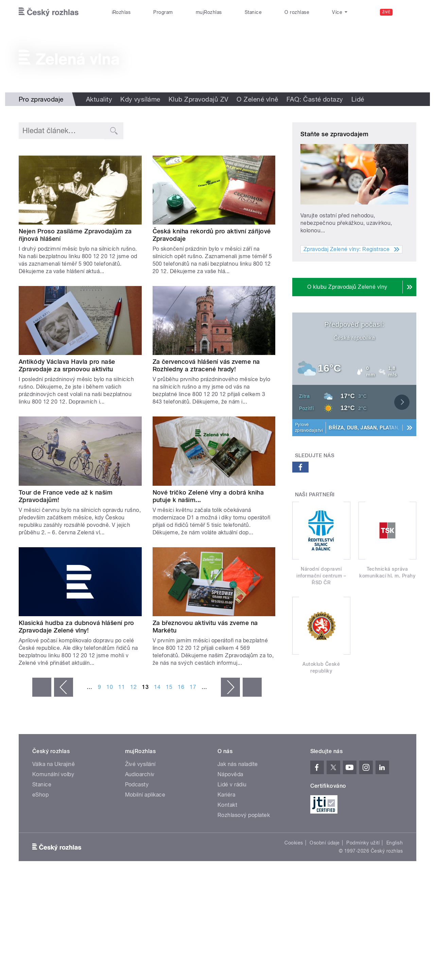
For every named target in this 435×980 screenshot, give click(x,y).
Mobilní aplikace (145, 795)
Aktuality (99, 99)
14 (157, 687)
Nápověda (230, 774)
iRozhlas (121, 12)
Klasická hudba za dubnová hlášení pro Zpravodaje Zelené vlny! (76, 627)
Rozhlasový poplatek (244, 815)
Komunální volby (53, 774)
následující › (230, 687)
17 (193, 687)
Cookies (294, 843)
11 (121, 687)
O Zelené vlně (257, 99)
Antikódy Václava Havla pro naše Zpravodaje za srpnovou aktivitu (67, 365)
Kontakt (227, 805)
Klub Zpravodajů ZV (199, 99)
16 (181, 687)
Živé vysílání (140, 764)
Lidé (358, 99)
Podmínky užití (363, 843)
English (395, 843)
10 (110, 687)
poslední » (252, 687)
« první (42, 687)
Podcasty (137, 785)
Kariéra (226, 795)
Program (163, 12)
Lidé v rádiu (232, 785)
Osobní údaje (325, 843)
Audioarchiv (140, 774)
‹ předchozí (64, 687)
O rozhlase (297, 12)
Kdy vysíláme (140, 99)
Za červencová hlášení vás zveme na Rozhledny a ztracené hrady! (206, 365)
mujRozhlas (209, 12)
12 (133, 687)
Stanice (253, 12)
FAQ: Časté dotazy (315, 99)
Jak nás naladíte (238, 764)
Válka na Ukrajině (54, 764)
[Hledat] (407, 12)
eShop (40, 795)
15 (169, 687)
